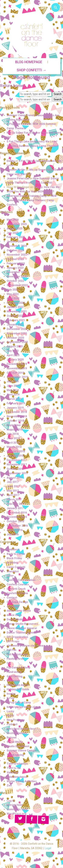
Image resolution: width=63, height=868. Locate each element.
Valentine (13, 772)
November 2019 (17, 368)
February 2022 (16, 303)
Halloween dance (18, 685)
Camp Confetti (16, 567)
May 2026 (13, 220)
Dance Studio (15, 619)
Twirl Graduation (17, 764)
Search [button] (58, 94)
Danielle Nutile (16, 170)
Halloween (13, 681)
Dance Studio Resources (22, 624)
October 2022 (15, 281)
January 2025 (15, 241)
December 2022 (17, 272)
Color (10, 576)
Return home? (13, 86)
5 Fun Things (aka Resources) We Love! (32, 141)
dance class (14, 615)
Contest (12, 598)
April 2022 (13, 298)
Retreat (12, 737)
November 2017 (17, 464)
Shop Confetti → (32, 70)
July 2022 (13, 290)
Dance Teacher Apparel (22, 628)
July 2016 (13, 534)
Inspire (11, 694)
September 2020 (17, 342)
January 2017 (15, 508)
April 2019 (13, 395)
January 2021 (15, 325)
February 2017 (16, 504)
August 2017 (15, 478)
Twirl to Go (14, 768)
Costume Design (17, 602)
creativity (13, 606)
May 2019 (13, 390)
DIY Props (13, 641)
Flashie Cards (15, 659)
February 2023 (16, 263)
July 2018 (13, 434)
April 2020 (13, 355)
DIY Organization (17, 637)
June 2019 (13, 386)
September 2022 (17, 285)
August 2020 (15, 346)
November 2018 (17, 416)
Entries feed (15, 805)
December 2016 (17, 513)
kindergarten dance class (23, 707)
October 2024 (15, 250)
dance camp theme (19, 611)
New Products (16, 720)
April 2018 (13, 443)
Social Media (15, 742)
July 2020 (13, 351)
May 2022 (13, 294)
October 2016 (15, 521)
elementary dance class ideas (26, 646)
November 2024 (17, 246)
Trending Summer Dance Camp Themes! (32, 146)
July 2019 (13, 381)
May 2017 (13, 491)
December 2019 (17, 364)
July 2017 (13, 482)
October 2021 (15, 316)
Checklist (13, 571)
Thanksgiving (15, 755)
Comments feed (17, 809)
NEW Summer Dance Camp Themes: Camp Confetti (32, 200)
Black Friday (14, 558)
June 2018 (13, 438)
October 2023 (15, 259)
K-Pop (10, 698)
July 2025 (13, 233)
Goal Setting (15, 676)
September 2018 (17, 425)
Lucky (10, 711)
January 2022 (15, 307)
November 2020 (17, 333)
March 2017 (14, 499)
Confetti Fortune (17, 593)
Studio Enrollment (18, 746)
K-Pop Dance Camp (19, 703)
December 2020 (17, 329)
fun (9, 663)
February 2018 (16, 451)
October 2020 (15, 338)
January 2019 (15, 408)
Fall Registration (17, 654)
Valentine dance (17, 777)
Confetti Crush (16, 589)
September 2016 (17, 526)
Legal (48, 848)
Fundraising (14, 672)
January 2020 (15, 360)
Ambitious (13, 549)
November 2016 (17, 517)
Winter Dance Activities (22, 781)
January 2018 (15, 456)
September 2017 (17, 473)
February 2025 (16, 237)
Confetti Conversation (21, 580)
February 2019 (16, 403)
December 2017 (17, 460)
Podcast (12, 724)
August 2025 (15, 228)
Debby (11, 161)
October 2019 (15, 373)
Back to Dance (16, 554)
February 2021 (16, 320)
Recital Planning (17, 733)
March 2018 (14, 447)
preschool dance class (21, 729)
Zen (9, 785)
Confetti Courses (18, 584)
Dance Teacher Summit (22, 633)
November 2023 (17, 255)
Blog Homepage (29, 62)
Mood (10, 716)
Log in (11, 801)
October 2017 (15, 469)
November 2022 (17, 276)
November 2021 (17, 311)
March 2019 (14, 399)
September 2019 (17, 377)
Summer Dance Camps (21, 751)
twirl (9, 759)
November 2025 (17, 224)
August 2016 (15, 530)
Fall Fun (12, 650)
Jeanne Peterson (18, 178)
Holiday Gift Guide (18, 689)
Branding (12, 563)
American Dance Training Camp (27, 196)
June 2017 (13, 486)
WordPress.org (17, 814)
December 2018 (17, 412)
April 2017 (13, 495)
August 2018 (15, 430)
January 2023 (15, 268)
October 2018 (15, 421)
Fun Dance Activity (18, 668)
